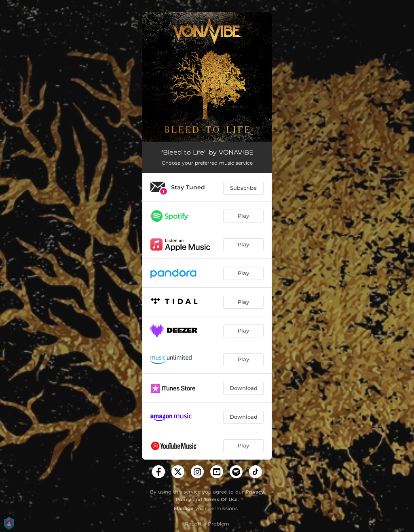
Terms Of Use (221, 499)
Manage (184, 508)
